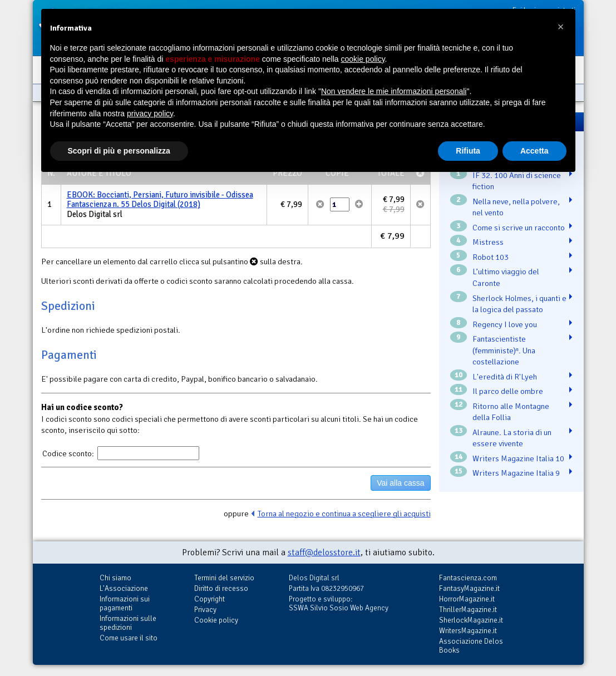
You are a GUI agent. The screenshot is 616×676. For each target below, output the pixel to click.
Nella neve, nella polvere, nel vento (516, 207)
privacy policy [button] (150, 114)
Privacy (205, 610)
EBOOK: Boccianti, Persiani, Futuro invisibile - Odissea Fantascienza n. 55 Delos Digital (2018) (160, 200)
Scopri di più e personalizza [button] (119, 151)
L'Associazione (124, 588)
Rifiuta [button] (468, 151)
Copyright (210, 599)
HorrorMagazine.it (467, 599)
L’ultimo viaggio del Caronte (506, 277)
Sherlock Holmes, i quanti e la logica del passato (519, 304)
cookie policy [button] (363, 59)
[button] (561, 27)
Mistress (488, 242)
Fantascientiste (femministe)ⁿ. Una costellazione (504, 350)
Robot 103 (491, 257)
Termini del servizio (224, 578)
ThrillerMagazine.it (468, 610)
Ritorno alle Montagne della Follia (511, 412)
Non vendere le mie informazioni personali (394, 91)
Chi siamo (115, 578)
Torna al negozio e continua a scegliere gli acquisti (344, 514)
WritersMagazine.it (468, 631)
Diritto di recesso (221, 588)
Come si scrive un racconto (519, 228)
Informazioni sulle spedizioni (128, 623)
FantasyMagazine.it (469, 588)
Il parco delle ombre (508, 391)
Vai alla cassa (400, 483)
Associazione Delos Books (471, 646)
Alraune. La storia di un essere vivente (512, 438)
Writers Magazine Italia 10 (518, 458)
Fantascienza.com (468, 578)
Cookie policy (216, 620)
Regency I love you (505, 324)
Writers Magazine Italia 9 (516, 473)
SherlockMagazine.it (471, 620)
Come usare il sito (129, 638)
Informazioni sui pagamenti (125, 603)
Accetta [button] (534, 151)
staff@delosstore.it (324, 552)
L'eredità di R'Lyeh (505, 377)
